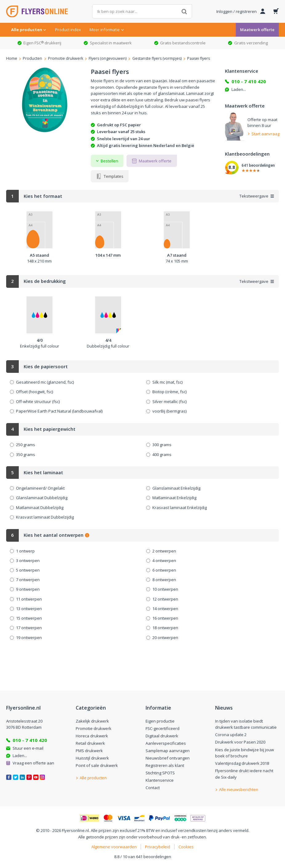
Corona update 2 (231, 735)
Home (12, 58)
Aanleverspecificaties (166, 743)
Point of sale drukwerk (97, 765)
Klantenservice (160, 780)
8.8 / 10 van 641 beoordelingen (143, 857)
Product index (68, 30)
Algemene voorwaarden (114, 847)
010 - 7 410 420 (249, 81)
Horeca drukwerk (92, 736)
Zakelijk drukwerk (92, 721)
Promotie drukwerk (66, 58)
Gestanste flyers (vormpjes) (157, 58)
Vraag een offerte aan (33, 763)
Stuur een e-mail (28, 748)
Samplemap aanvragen (168, 751)
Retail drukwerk (90, 743)
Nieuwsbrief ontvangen (168, 758)
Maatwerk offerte (257, 30)
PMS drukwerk (89, 751)
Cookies (186, 847)
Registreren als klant (165, 765)
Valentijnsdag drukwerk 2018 (242, 763)
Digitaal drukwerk (162, 736)
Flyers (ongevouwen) (108, 58)
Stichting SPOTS (160, 773)
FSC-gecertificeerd (163, 728)
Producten (32, 58)
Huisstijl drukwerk (92, 758)
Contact (153, 788)
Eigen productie (160, 721)
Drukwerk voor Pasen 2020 (240, 742)
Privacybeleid (158, 847)
